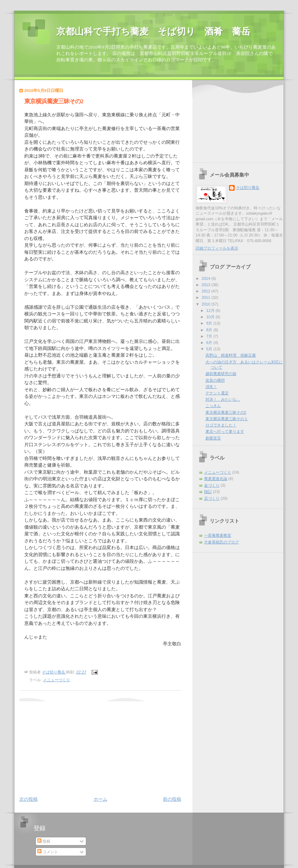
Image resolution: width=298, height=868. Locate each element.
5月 (210, 349)
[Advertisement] (63, 745)
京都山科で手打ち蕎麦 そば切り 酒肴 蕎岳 (153, 32)
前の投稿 (172, 799)
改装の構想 (215, 380)
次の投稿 (28, 799)
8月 (210, 330)
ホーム (100, 799)
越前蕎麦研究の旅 (221, 374)
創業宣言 (213, 438)
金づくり (212, 485)
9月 (210, 323)
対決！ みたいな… (223, 399)
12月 (211, 310)
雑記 (208, 492)
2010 (207, 304)
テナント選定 (217, 393)
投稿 (44, 841)
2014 (207, 278)
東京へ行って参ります (225, 431)
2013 (207, 285)
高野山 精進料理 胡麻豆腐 (231, 355)
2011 (207, 297)
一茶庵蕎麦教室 (218, 535)
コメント (48, 852)
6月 (210, 343)
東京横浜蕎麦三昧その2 (226, 412)
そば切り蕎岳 (248, 187)
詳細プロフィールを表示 (217, 248)
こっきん (213, 406)
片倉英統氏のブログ (221, 542)
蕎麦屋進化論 (216, 479)
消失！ (211, 387)
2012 (207, 291)
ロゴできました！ (221, 425)
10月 (211, 317)
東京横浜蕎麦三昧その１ (227, 419)
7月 (210, 336)
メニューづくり (56, 680)
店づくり (212, 498)
